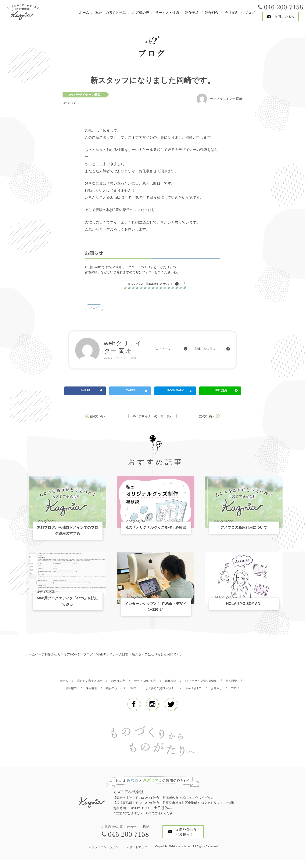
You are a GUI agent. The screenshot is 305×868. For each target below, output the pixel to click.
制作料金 (212, 13)
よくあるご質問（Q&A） (189, 689)
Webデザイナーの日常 (85, 95)
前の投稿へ (98, 417)
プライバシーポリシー (106, 855)
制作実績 (192, 13)
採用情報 (112, 689)
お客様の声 (141, 13)
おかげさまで (225, 689)
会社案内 (232, 13)
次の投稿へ (207, 417)
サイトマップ (138, 855)
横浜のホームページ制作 (145, 689)
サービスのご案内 (155, 681)
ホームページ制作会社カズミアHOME (53, 655)
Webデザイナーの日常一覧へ (152, 417)
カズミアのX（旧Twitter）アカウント (150, 284)
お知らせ (143, 696)
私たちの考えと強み (111, 13)
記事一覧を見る (208, 350)
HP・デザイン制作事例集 (217, 681)
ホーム (84, 13)
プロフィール (163, 350)
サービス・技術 (167, 13)
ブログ (250, 13)
